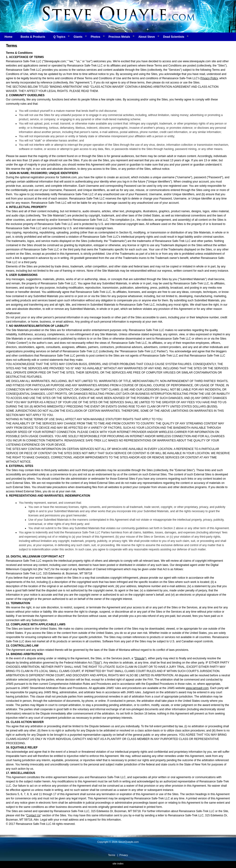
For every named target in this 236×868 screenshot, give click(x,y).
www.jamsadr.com (197, 688)
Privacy (124, 855)
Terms (112, 855)
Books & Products (33, 37)
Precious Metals (119, 37)
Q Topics (59, 37)
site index (118, 864)
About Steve (147, 37)
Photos (95, 37)
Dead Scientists (174, 37)
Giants (78, 37)
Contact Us (33, 815)
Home (8, 37)
